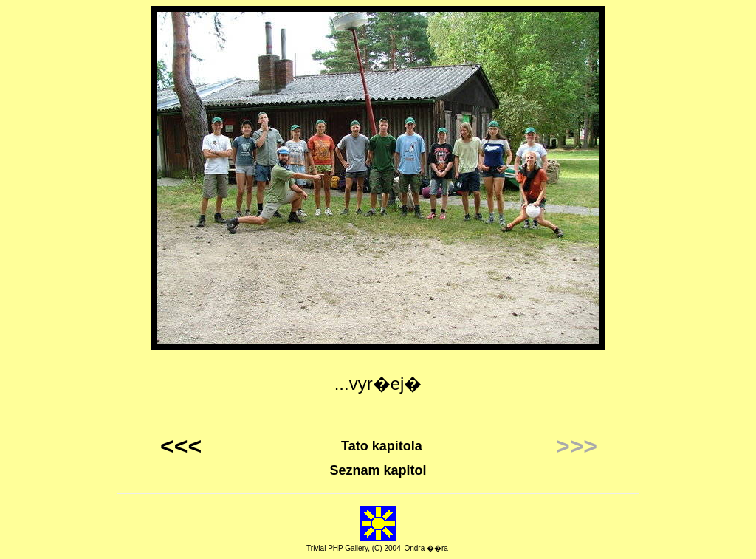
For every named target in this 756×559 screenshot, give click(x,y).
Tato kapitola (382, 446)
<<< (181, 446)
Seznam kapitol (378, 470)
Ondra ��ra (426, 548)
